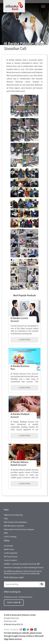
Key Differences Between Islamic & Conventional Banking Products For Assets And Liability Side (23, 572)
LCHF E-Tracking (10, 537)
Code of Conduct (10, 560)
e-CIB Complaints (11, 553)
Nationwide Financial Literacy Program (19, 529)
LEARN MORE (24, 340)
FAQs (6, 519)
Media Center (9, 549)
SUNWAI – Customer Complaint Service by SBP (22, 564)
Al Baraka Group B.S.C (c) (13, 624)
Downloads (8, 546)
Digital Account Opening (13, 515)
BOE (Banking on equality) (14, 526)
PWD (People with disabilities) (15, 522)
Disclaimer (15, 630)
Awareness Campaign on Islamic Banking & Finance (24, 568)
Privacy (7, 630)
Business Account (25, 597)
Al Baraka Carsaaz (11, 597)
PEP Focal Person (11, 557)
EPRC (6, 533)
